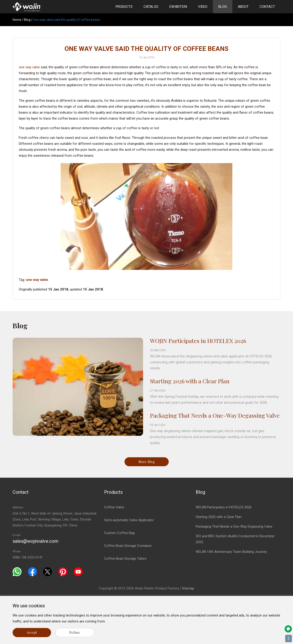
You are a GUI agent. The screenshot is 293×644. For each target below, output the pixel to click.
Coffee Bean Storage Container (128, 546)
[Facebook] (32, 572)
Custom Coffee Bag (119, 533)
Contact (267, 7)
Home (17, 20)
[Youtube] (78, 572)
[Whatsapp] (17, 572)
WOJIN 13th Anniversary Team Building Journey (231, 552)
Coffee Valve (114, 507)
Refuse (75, 632)
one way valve (29, 67)
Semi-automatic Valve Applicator (129, 520)
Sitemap (188, 588)
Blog (223, 7)
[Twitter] (47, 572)
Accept (32, 632)
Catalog (151, 7)
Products (124, 7)
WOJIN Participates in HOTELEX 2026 (198, 341)
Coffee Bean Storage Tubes (125, 559)
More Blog (147, 462)
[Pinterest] (63, 572)
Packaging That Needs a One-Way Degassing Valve (215, 415)
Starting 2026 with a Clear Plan (190, 381)
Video (203, 7)
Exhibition (178, 7)
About (243, 7)
